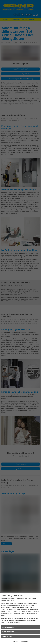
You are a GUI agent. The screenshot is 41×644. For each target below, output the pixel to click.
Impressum (16, 641)
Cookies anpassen (7, 636)
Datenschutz (25, 641)
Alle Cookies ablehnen (8, 632)
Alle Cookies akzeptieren (9, 627)
